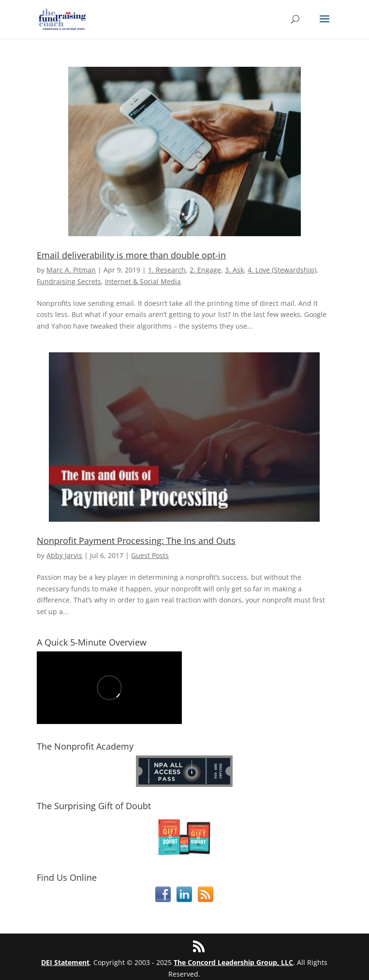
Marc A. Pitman (71, 270)
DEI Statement (65, 962)
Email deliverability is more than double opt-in (131, 255)
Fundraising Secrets (69, 281)
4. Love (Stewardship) (282, 270)
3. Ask (234, 270)
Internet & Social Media (143, 281)
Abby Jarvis (64, 555)
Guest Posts (150, 555)
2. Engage (205, 270)
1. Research (167, 270)
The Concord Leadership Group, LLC (233, 962)
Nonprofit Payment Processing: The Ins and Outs (136, 541)
